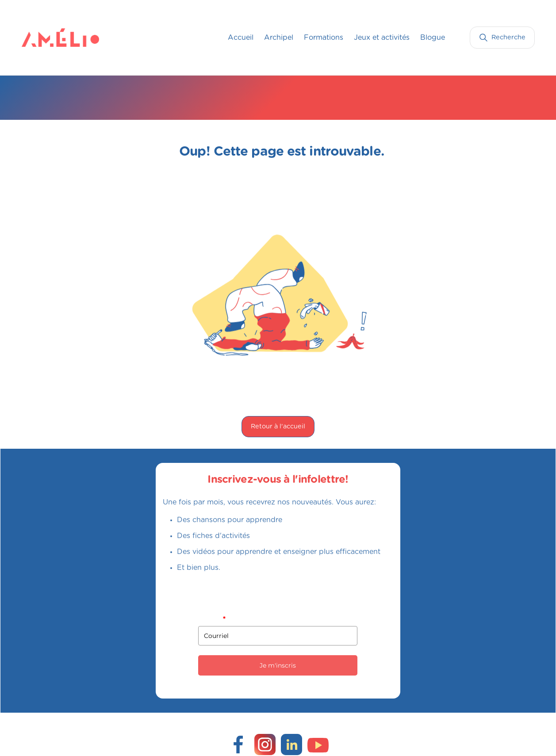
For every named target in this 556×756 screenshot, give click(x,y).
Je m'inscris (278, 665)
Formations (324, 38)
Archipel (279, 38)
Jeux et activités (382, 38)
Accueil (241, 38)
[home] (39, 38)
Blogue (433, 38)
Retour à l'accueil (278, 426)
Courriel (212, 619)
